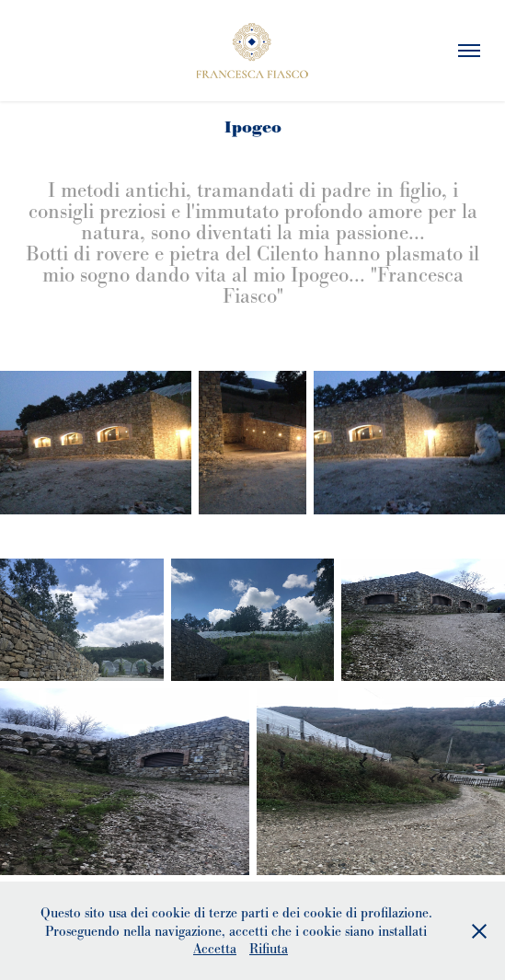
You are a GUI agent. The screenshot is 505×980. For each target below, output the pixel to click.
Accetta (215, 948)
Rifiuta (269, 948)
